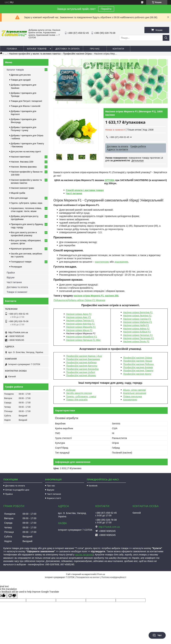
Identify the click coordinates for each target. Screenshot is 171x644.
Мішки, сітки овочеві (134, 390)
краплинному (102, 262)
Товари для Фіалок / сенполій (26, 106)
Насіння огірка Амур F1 (79, 314)
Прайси (11, 273)
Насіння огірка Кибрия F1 (137, 332)
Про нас (95, 49)
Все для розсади (19, 198)
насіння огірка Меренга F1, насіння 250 (96, 296)
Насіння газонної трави (22, 188)
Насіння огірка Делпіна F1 (137, 316)
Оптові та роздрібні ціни (17, 490)
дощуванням (121, 262)
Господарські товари (21, 262)
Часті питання (74, 193)
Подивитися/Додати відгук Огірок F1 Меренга (79, 300)
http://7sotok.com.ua (18, 332)
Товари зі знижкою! (17, 292)
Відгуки (11, 277)
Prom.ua (101, 574)
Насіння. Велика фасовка (24, 167)
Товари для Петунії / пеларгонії (26, 101)
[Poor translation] (12, 596)
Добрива (71, 390)
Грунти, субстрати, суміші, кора (27, 203)
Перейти (106, 9)
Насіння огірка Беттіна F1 (138, 312)
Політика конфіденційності (114, 577)
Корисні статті (54, 498)
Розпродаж (16, 267)
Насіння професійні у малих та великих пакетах (35, 54)
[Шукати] (166, 38)
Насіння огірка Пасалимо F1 (139, 338)
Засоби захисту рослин (79, 393)
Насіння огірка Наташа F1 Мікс (83, 340)
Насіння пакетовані (20, 157)
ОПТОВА (110, 180)
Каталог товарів (37, 49)
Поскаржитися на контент (88, 577)
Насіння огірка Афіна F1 (136, 329)
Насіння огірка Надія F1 (136, 325)
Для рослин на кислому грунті (26, 152)
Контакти (118, 49)
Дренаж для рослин (21, 75)
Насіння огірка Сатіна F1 (137, 319)
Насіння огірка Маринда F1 (81, 327)
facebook (93, 486)
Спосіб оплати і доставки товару (85, 190)
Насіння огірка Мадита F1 (138, 322)
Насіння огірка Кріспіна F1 (80, 324)
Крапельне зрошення (135, 393)
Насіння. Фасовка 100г (22, 162)
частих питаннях (84, 555)
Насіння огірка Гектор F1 (80, 320)
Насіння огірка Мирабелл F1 (81, 337)
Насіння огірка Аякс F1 (78, 317)
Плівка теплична (132, 396)
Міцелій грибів (18, 193)
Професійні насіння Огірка (77, 54)
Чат (157, 635)
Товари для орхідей (21, 80)
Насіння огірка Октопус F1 (138, 335)
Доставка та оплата (67, 49)
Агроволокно (130, 400)
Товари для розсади (77, 400)
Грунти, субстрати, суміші (81, 396)
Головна (12, 49)
